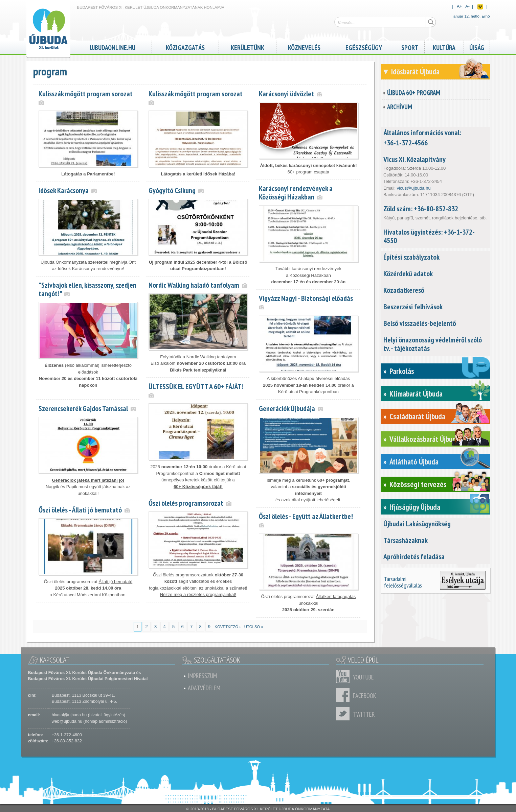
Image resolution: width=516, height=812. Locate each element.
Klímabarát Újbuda (416, 394)
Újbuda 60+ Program (414, 93)
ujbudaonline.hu (113, 47)
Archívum (400, 107)
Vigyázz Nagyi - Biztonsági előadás (306, 298)
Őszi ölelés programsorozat (186, 503)
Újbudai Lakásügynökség (417, 524)
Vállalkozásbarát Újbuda (424, 439)
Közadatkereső (404, 290)
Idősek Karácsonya (64, 190)
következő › (228, 627)
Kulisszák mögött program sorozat (86, 94)
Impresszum (202, 676)
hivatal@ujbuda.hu (69, 715)
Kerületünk (248, 47)
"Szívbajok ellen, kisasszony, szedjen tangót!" (87, 289)
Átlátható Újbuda (414, 462)
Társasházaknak (406, 540)
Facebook (344, 695)
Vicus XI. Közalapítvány (414, 159)
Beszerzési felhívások (413, 307)
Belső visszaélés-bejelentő (420, 323)
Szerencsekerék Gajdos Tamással (83, 408)
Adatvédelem (204, 688)
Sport (410, 47)
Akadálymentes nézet (480, 7)
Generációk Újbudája (287, 408)
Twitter (344, 714)
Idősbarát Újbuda (415, 71)
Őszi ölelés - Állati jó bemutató (80, 510)
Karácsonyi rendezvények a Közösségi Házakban (296, 193)
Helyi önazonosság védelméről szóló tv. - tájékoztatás (433, 344)
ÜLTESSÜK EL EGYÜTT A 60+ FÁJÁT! (196, 386)
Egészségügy (364, 47)
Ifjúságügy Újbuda (415, 507)
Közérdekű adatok (408, 273)
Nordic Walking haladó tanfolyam (194, 285)
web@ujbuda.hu (67, 721)
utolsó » (254, 627)
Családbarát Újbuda (417, 416)
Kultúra (444, 47)
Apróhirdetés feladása (414, 556)
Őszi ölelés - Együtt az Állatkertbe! (306, 516)
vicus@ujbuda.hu (414, 188)
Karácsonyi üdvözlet (286, 94)
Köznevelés (304, 47)
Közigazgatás (185, 47)
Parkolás (402, 371)
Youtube (344, 676)
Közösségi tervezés (418, 484)
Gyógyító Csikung (172, 190)
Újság (477, 47)
